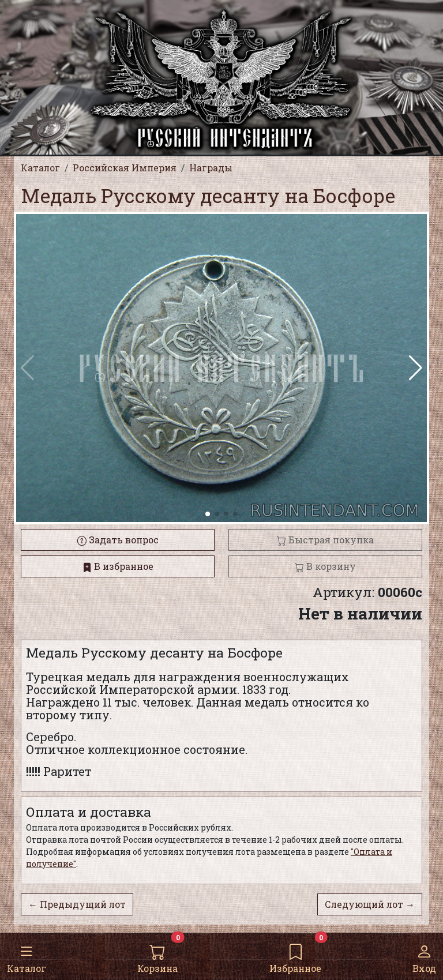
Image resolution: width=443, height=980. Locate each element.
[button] (416, 368)
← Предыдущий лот (77, 904)
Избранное (295, 956)
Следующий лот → (370, 904)
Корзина (157, 956)
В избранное (118, 566)
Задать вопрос (118, 540)
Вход (424, 956)
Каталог (27, 956)
